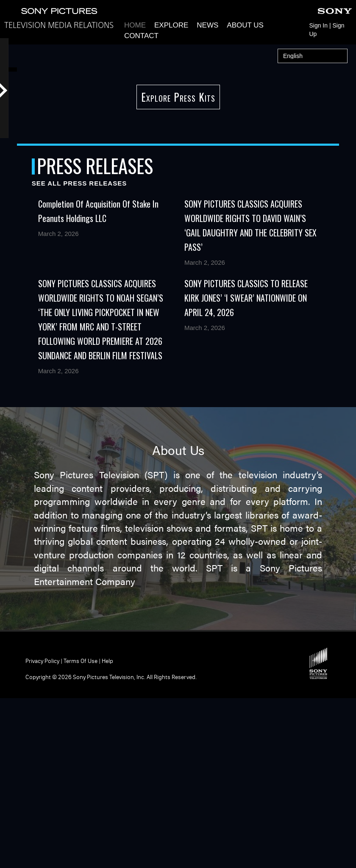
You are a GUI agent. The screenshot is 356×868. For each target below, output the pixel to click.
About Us (245, 25)
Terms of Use (81, 830)
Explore (171, 25)
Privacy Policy (42, 830)
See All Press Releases (79, 353)
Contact (141, 36)
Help (107, 830)
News (207, 25)
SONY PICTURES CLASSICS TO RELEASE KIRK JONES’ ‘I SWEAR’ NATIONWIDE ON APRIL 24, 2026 (246, 467)
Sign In (318, 25)
